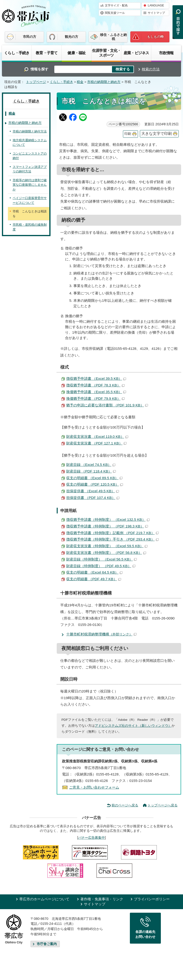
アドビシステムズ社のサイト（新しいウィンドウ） (133, 726)
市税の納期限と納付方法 (30, 131)
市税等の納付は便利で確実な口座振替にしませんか (30, 185)
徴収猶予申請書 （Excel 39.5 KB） (96, 378)
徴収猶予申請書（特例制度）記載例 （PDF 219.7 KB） (112, 533)
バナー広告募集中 (91, 838)
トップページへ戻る (163, 805)
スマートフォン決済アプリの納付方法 (30, 169)
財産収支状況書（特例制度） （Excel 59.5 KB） (107, 546)
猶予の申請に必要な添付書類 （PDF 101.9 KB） (107, 405)
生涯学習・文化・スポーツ (106, 53)
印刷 (128, 134)
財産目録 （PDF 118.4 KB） (91, 471)
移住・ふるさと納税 (113, 37)
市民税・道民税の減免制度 (30, 227)
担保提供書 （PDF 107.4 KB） (93, 498)
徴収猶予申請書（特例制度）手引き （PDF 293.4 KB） (112, 539)
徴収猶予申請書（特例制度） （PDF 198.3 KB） (107, 526)
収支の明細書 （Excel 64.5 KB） (94, 572)
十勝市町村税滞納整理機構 (101, 634)
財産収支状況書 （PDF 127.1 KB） (96, 443)
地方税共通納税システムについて (30, 143)
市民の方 (30, 37)
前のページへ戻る (125, 805)
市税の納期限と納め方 (104, 82)
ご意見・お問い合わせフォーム (94, 787)
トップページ (36, 82)
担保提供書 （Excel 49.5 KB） (93, 491)
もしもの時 (155, 37)
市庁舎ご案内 (47, 944)
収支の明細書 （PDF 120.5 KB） (95, 484)
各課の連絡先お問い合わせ (145, 934)
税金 (80, 82)
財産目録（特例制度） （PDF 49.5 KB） (101, 566)
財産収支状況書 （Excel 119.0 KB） (97, 436)
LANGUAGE (156, 5)
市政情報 (166, 53)
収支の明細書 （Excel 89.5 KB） (94, 478)
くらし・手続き (17, 53)
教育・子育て (47, 53)
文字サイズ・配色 (116, 5)
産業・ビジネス (136, 53)
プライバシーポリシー (152, 899)
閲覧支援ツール (115, 13)
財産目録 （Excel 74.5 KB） (91, 465)
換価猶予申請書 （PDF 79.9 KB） (95, 398)
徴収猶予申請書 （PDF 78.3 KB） (95, 385)
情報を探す (39, 69)
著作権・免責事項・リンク (102, 899)
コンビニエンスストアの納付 (30, 156)
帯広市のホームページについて (44, 899)
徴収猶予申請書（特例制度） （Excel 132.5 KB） (108, 519)
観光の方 (71, 37)
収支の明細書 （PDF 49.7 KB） (94, 579)
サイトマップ (156, 13)
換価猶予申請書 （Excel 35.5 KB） (96, 392)
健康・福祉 (76, 53)
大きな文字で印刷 (157, 134)
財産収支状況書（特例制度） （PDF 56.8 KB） (106, 553)
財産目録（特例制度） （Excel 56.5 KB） (102, 559)
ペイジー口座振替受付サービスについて (30, 200)
